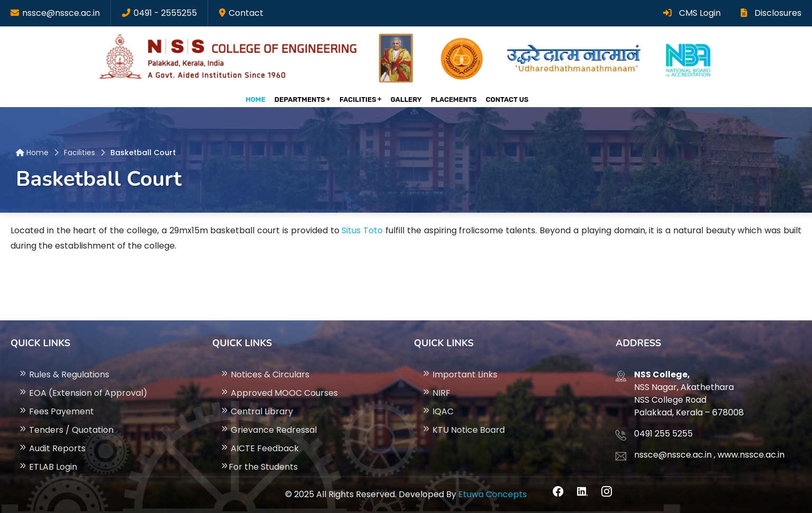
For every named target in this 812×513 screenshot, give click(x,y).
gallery (406, 99)
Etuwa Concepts (493, 494)
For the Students (259, 467)
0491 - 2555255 (165, 13)
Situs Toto (362, 230)
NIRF (436, 393)
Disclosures (771, 13)
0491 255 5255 (663, 434)
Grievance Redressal (268, 430)
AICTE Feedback (259, 448)
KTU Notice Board (463, 430)
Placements (454, 99)
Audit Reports (52, 448)
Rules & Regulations (64, 374)
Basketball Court (143, 153)
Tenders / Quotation (66, 430)
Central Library (257, 411)
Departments (300, 99)
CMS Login (692, 13)
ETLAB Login (48, 467)
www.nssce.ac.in (751, 455)
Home (256, 99)
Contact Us (507, 99)
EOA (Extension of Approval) (83, 393)
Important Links (460, 374)
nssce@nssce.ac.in (61, 13)
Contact (246, 13)
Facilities (358, 99)
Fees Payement (56, 411)
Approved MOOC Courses (279, 393)
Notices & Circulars (265, 374)
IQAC (438, 411)
